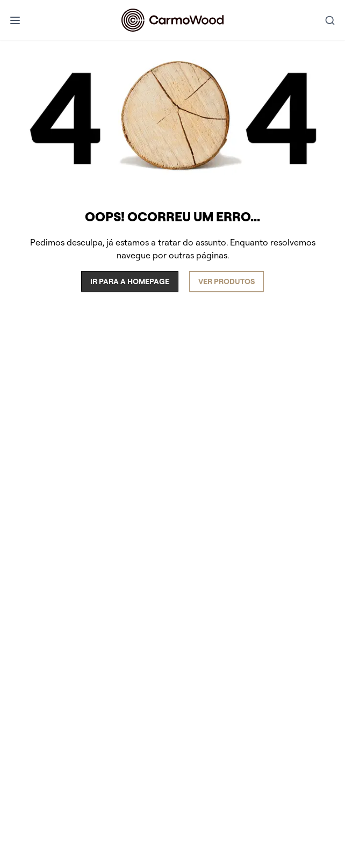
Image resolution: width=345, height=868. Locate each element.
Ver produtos (227, 281)
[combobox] (330, 20)
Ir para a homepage (130, 281)
